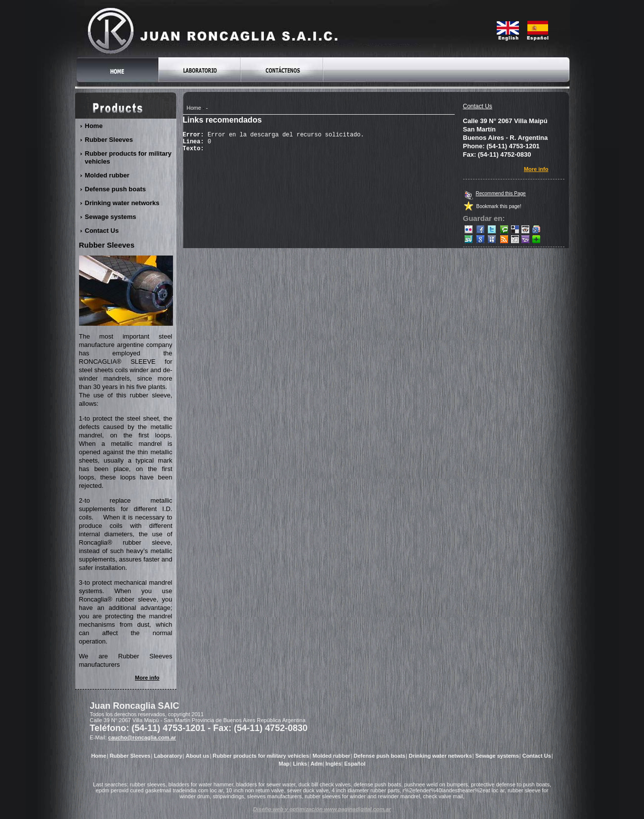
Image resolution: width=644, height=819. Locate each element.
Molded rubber (107, 175)
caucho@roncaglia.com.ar (142, 737)
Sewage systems (111, 217)
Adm (316, 764)
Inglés (334, 764)
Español (355, 764)
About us (198, 756)
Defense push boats (116, 189)
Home (194, 108)
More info (537, 169)
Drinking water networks (123, 203)
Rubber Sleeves (109, 140)
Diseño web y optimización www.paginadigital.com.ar (322, 809)
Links (300, 764)
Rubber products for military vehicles (129, 157)
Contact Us (478, 106)
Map (284, 764)
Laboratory (168, 756)
